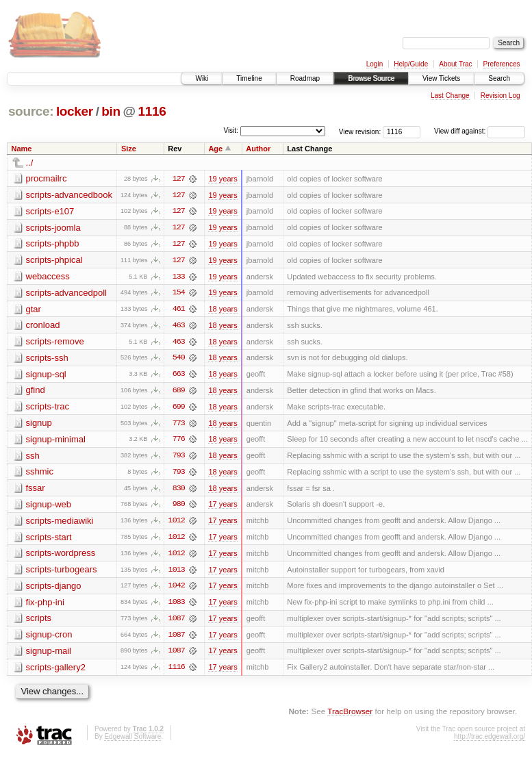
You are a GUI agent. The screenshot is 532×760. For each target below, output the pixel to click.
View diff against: (480, 131)
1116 (152, 111)
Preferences (502, 64)
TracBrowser (350, 716)
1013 (177, 573)
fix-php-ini (45, 606)
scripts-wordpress (61, 556)
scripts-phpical (54, 261)
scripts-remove (55, 343)
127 (179, 179)
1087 (177, 622)
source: (31, 111)
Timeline (249, 78)
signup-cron (49, 638)
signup (39, 425)
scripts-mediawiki (60, 523)
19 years (223, 179)
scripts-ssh (47, 359)
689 (179, 392)
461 (179, 310)
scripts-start (49, 540)
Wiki (202, 78)
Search (499, 78)
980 (179, 507)
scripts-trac (48, 408)
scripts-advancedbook (69, 195)
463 (179, 327)
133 (179, 277)
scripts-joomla (53, 228)
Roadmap (305, 78)
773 (179, 425)
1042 (177, 590)
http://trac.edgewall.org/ (490, 741)
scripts (39, 622)
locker (75, 111)
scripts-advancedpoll (67, 293)
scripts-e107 (50, 211)
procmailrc (47, 178)
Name (22, 149)
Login (375, 64)
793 (179, 458)
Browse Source (371, 78)
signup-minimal (56, 441)
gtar (34, 310)
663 (179, 376)
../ (30, 163)
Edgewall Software (132, 741)
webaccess (48, 277)
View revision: (360, 131)
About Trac (455, 64)
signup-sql (46, 376)
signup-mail (49, 655)
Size (129, 149)
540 (179, 359)
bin (111, 111)
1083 (177, 606)
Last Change (450, 96)
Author (258, 149)
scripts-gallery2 (56, 671)
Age (215, 149)
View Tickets (441, 78)
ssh (33, 458)
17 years (223, 507)
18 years (223, 310)
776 (179, 442)
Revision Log (501, 96)
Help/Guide (411, 64)
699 (179, 409)
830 (179, 491)
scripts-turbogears (62, 573)
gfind (36, 392)
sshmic (40, 474)
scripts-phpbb (53, 244)
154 (179, 294)
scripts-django (54, 589)
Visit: (231, 130)
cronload (43, 326)
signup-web (49, 507)
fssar (36, 491)
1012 (177, 524)
